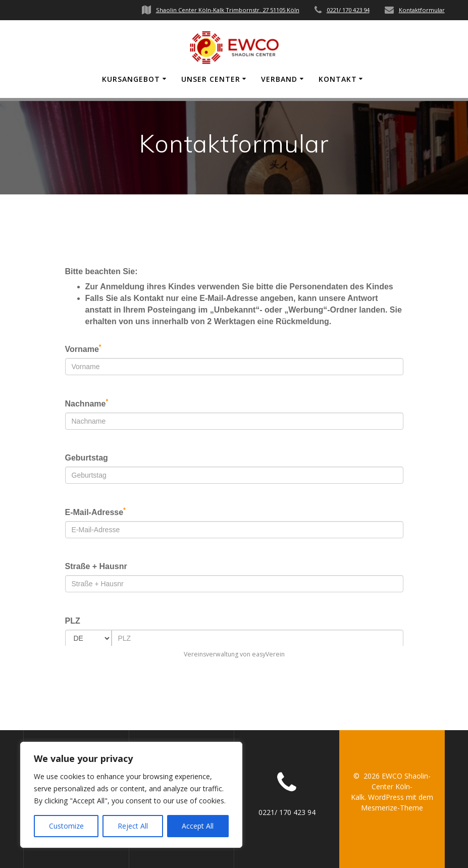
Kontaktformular (422, 10)
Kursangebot (131, 79)
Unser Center (211, 79)
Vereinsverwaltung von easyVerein (234, 654)
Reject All (133, 826)
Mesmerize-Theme (392, 808)
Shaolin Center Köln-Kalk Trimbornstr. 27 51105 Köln (228, 10)
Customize (66, 826)
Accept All (198, 826)
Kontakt (338, 79)
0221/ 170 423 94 (348, 10)
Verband (279, 79)
